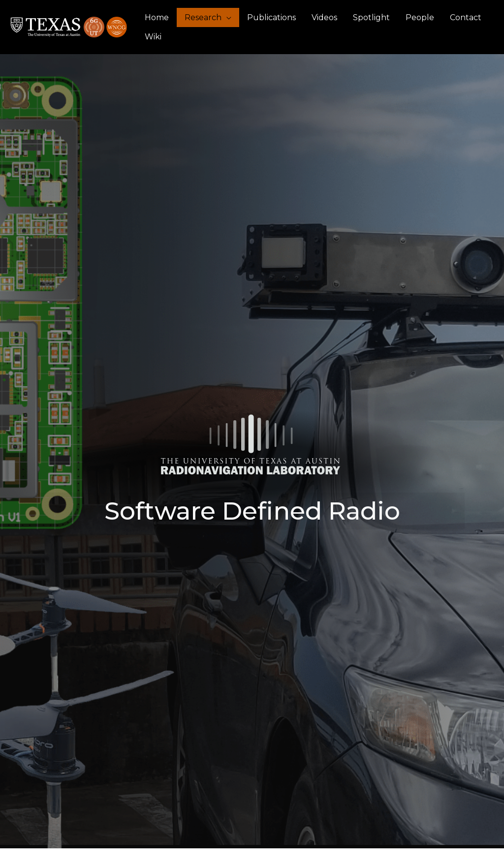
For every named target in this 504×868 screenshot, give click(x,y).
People (420, 17)
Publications (271, 17)
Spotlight (371, 17)
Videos (324, 17)
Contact (466, 17)
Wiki (153, 37)
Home (157, 17)
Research (203, 17)
